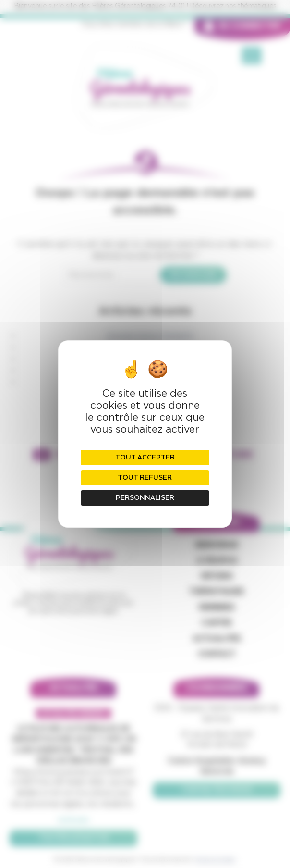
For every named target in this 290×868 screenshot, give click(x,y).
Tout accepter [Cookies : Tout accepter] (145, 458)
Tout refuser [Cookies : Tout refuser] (145, 478)
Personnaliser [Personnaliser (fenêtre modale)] (145, 498)
